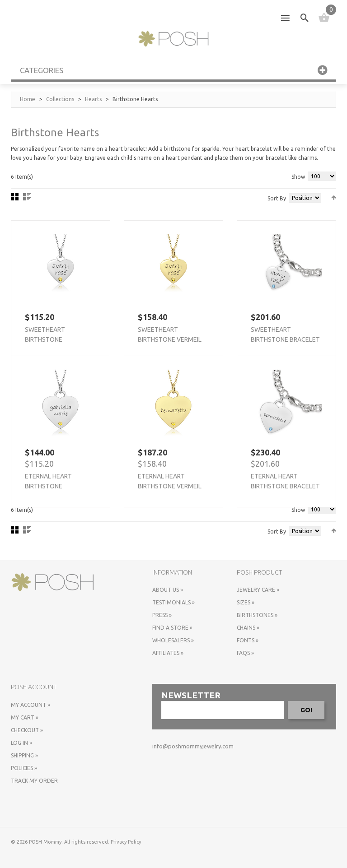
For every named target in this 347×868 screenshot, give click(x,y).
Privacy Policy (126, 842)
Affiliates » (168, 653)
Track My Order (34, 781)
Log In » (21, 743)
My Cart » (25, 717)
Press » (162, 615)
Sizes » (246, 602)
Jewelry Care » (258, 590)
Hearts (93, 99)
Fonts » (248, 640)
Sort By (277, 198)
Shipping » (24, 755)
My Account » (30, 705)
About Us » (168, 590)
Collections (60, 99)
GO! (306, 710)
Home (28, 99)
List (27, 197)
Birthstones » (257, 615)
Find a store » (172, 628)
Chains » (248, 628)
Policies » (24, 768)
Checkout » (27, 730)
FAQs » (245, 653)
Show (298, 177)
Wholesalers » (173, 640)
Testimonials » (173, 602)
